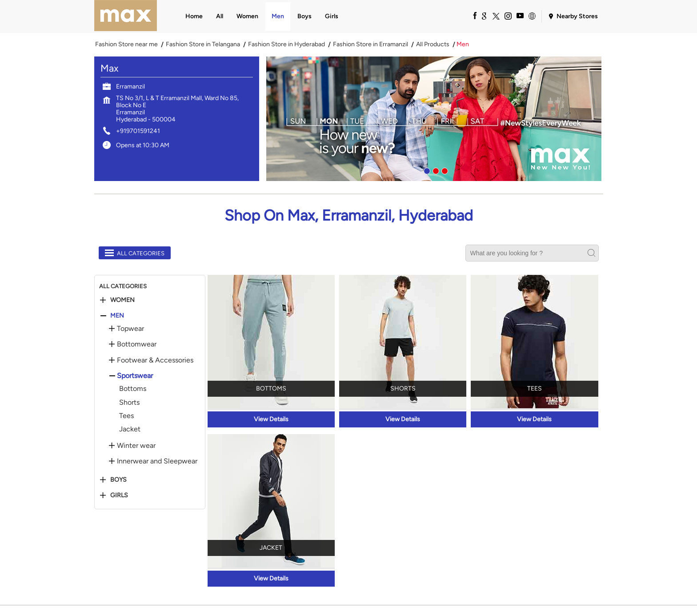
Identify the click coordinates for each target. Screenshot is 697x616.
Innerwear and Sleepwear (157, 461)
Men (117, 316)
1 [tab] (426, 170)
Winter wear (136, 446)
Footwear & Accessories (155, 360)
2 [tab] (435, 170)
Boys (118, 480)
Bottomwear (137, 344)
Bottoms (133, 389)
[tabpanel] (435, 119)
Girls (119, 495)
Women (122, 300)
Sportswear (135, 376)
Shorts (129, 402)
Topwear (130, 329)
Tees (126, 416)
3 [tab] (444, 170)
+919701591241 (138, 131)
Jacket (130, 429)
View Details (271, 419)
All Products (433, 44)
